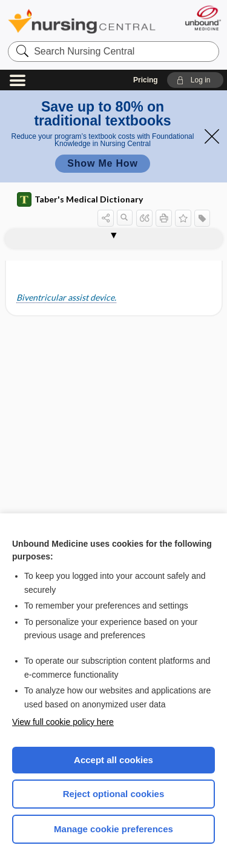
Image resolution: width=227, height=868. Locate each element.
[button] (195, 80)
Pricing (146, 80)
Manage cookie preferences (113, 829)
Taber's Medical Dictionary (80, 199)
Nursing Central (82, 21)
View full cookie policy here (63, 722)
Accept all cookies (113, 760)
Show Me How (102, 163)
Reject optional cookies (114, 794)
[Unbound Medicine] (202, 18)
